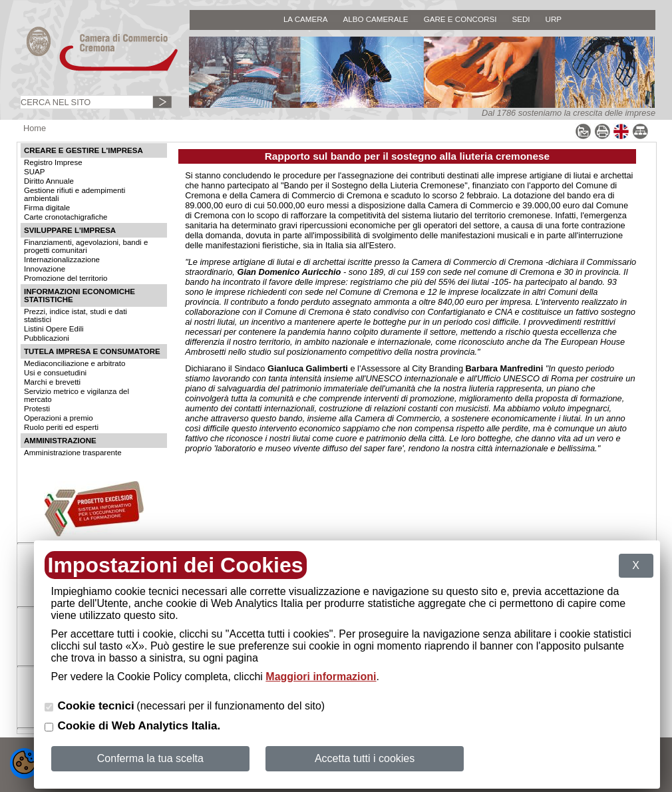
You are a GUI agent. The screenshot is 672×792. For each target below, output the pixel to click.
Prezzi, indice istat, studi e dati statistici (76, 315)
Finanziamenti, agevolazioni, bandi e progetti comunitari (86, 246)
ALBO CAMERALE (375, 19)
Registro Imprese (53, 162)
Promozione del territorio (66, 278)
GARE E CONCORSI (460, 19)
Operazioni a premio (59, 418)
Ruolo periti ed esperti (61, 427)
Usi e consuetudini (55, 373)
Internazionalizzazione (62, 260)
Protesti (37, 409)
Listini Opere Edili (54, 329)
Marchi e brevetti (52, 382)
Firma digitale (47, 208)
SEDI (521, 19)
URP (554, 19)
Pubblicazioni (47, 338)
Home (35, 128)
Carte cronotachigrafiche (66, 217)
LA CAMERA (306, 19)
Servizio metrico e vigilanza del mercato (77, 395)
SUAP (34, 172)
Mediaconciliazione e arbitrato (75, 363)
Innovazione (45, 269)
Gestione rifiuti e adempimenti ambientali (75, 194)
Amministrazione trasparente (73, 453)
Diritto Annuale (49, 181)
